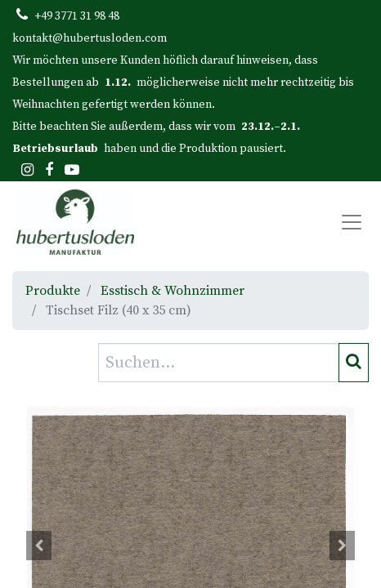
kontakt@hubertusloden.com (90, 38)
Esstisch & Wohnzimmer (173, 291)
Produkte (53, 291)
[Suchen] (354, 363)
